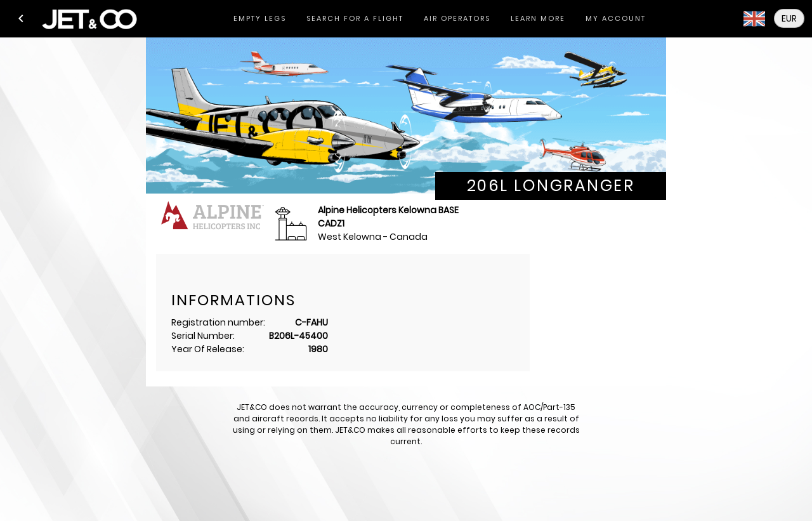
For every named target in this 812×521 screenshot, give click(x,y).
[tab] (260, 19)
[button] (21, 18)
